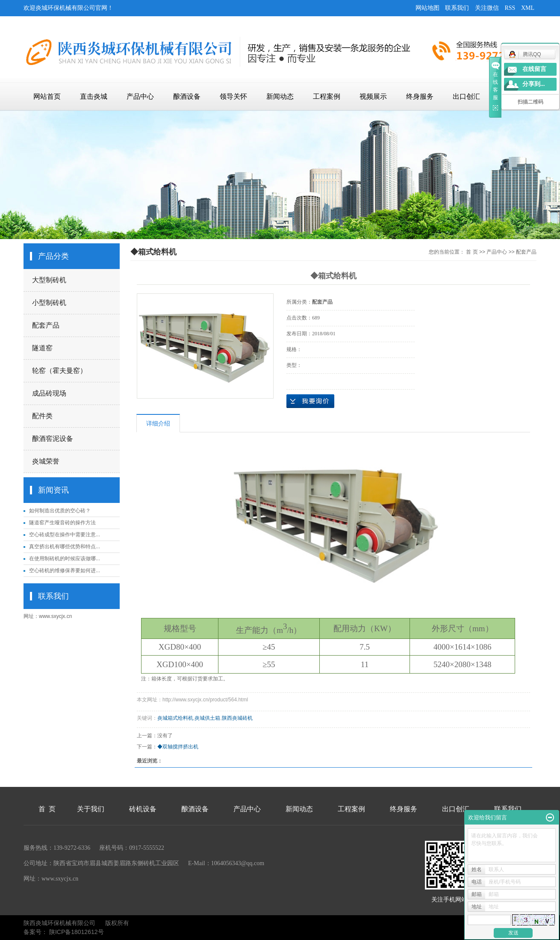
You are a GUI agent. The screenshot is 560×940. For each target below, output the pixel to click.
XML (528, 8)
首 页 (472, 252)
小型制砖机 (49, 303)
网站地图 (427, 8)
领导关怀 (233, 96)
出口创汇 (466, 96)
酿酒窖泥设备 (53, 439)
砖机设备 (143, 809)
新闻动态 (280, 96)
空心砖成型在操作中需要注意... (65, 535)
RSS (510, 8)
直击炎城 (94, 96)
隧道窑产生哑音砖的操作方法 (62, 523)
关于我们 (91, 809)
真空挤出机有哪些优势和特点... (65, 547)
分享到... (534, 84)
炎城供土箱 (207, 718)
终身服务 (420, 96)
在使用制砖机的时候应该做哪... (65, 559)
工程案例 (327, 96)
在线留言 (534, 69)
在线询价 (310, 401)
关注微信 (487, 8)
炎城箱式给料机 (175, 718)
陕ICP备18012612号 (77, 932)
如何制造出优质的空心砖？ (60, 511)
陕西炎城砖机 (237, 718)
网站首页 (47, 96)
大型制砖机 (49, 280)
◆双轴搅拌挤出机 (178, 747)
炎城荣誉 (46, 461)
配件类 (42, 416)
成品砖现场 (49, 393)
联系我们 (457, 8)
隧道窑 (42, 348)
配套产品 (46, 325)
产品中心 (140, 96)
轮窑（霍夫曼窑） (59, 371)
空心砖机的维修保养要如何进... (65, 571)
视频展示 (373, 96)
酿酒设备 (187, 96)
